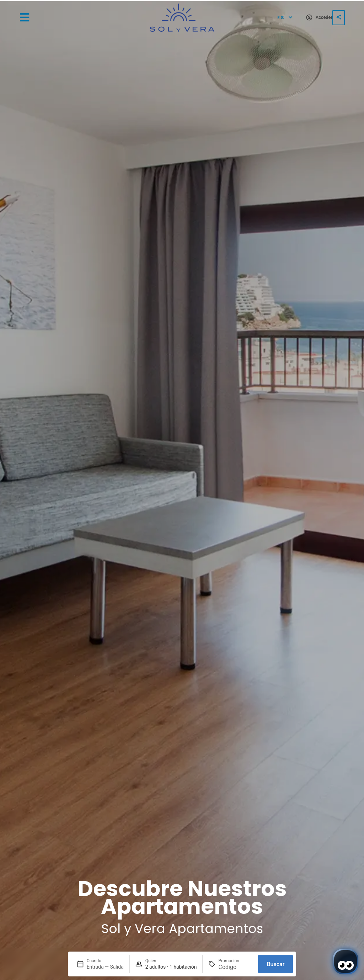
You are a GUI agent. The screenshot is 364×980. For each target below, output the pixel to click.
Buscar (275, 964)
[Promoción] (235, 967)
